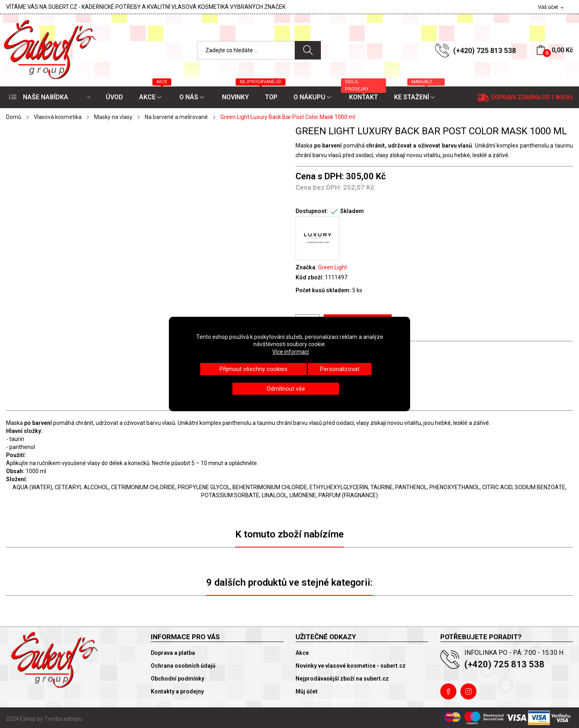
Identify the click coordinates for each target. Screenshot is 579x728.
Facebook (448, 691)
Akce (302, 653)
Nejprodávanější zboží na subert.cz (342, 679)
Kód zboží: (310, 277)
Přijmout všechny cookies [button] (254, 369)
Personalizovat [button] (340, 369)
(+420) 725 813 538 (485, 50)
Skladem (352, 211)
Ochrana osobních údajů (183, 666)
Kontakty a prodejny (177, 691)
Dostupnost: (312, 211)
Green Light (333, 267)
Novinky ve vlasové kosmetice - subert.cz (351, 666)
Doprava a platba (173, 653)
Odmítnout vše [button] (286, 389)
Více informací (291, 352)
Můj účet (307, 691)
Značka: (306, 267)
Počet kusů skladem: (323, 290)
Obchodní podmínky (178, 679)
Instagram (468, 691)
